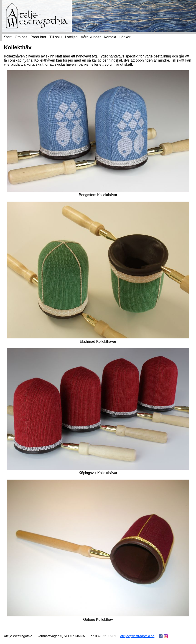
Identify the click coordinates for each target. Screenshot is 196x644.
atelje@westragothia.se (137, 636)
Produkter (38, 37)
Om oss (21, 37)
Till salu (56, 37)
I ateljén (71, 37)
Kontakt (110, 37)
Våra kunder (91, 37)
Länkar (125, 37)
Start (8, 37)
